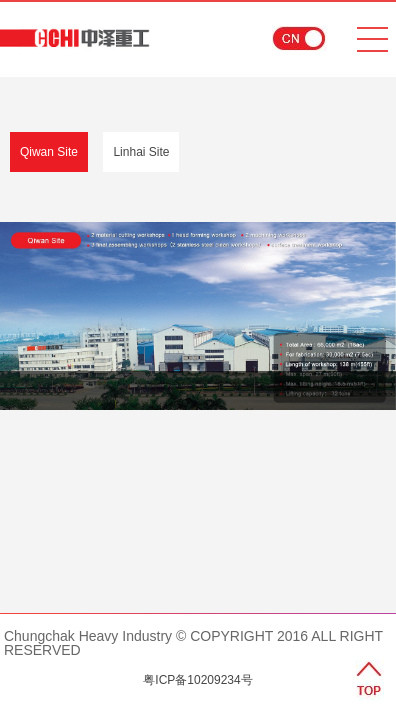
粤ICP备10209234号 (197, 680)
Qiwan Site (49, 152)
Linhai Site (141, 152)
